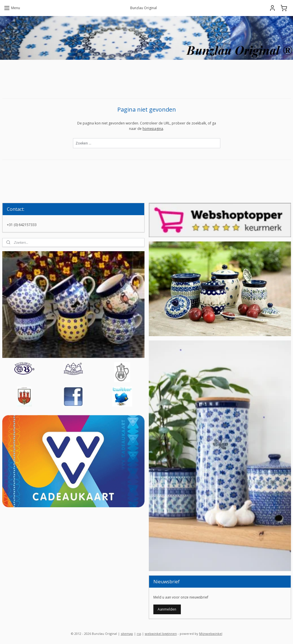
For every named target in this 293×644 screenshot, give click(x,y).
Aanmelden (167, 609)
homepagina (153, 129)
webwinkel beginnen (161, 634)
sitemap (127, 634)
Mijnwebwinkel (211, 634)
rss (139, 634)
